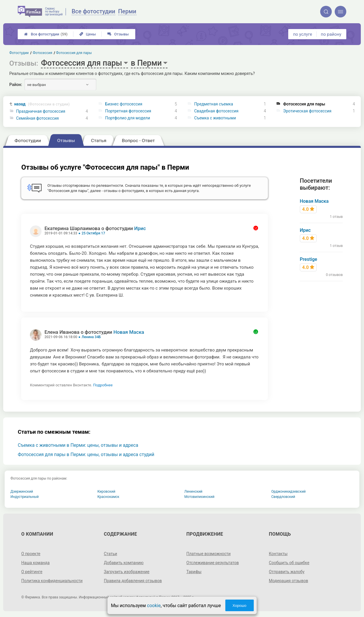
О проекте (31, 554)
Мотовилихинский (199, 497)
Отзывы (118, 34)
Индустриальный (25, 497)
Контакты (278, 554)
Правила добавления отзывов (133, 581)
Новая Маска (129, 332)
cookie (154, 606)
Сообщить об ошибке (289, 563)
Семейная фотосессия (38, 118)
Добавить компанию (124, 563)
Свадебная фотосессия (216, 111)
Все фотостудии (46, 34)
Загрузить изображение (127, 572)
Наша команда (35, 563)
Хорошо (239, 606)
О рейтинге (32, 572)
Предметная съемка (214, 104)
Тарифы (194, 572)
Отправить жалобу (287, 572)
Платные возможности (208, 554)
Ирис (140, 228)
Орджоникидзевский (289, 492)
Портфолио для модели (128, 118)
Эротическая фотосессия (307, 111)
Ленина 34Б (91, 337)
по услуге (303, 34)
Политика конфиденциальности (52, 581)
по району (331, 34)
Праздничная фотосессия (41, 111)
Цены (88, 34)
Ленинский (193, 492)
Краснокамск (109, 497)
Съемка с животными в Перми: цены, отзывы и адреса (78, 445)
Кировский (107, 492)
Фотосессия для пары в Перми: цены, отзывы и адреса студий (86, 454)
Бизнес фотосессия (124, 104)
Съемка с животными (215, 118)
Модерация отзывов (288, 581)
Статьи (111, 554)
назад (42, 104)
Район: (16, 85)
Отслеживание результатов (213, 563)
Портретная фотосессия (128, 111)
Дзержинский (22, 492)
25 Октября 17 (93, 233)
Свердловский (283, 497)
